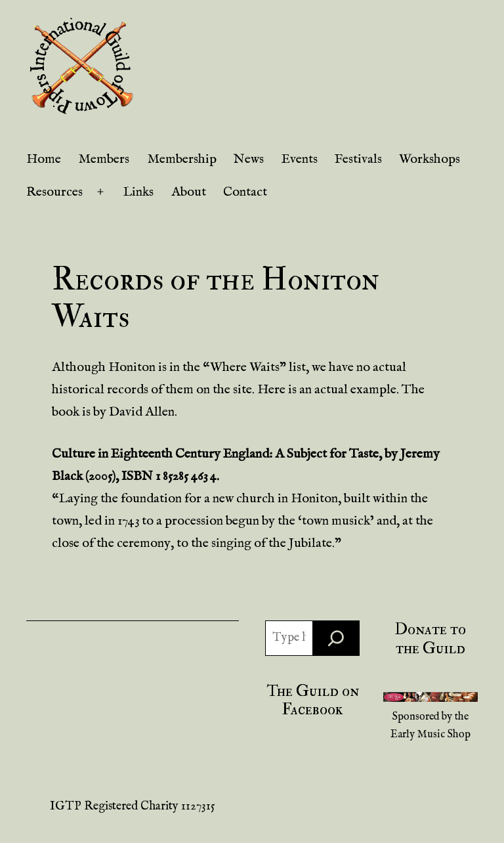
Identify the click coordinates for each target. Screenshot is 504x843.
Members (104, 159)
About (189, 192)
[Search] (336, 638)
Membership (182, 159)
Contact (245, 192)
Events (300, 159)
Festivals (358, 159)
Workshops (430, 159)
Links (138, 192)
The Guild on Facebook (313, 701)
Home (44, 159)
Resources (54, 192)
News (249, 159)
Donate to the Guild (430, 639)
